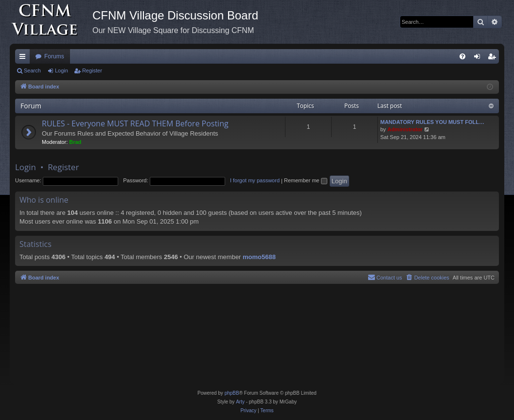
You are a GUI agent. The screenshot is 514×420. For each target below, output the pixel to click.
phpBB (232, 393)
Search (32, 70)
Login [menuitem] (479, 58)
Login (62, 70)
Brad (75, 142)
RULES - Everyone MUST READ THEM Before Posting (135, 123)
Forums (54, 56)
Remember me (306, 180)
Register (92, 70)
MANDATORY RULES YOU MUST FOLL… (432, 122)
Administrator (405, 129)
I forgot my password (255, 180)
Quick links (24, 58)
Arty (240, 402)
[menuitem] (462, 56)
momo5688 (259, 257)
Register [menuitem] (494, 58)
